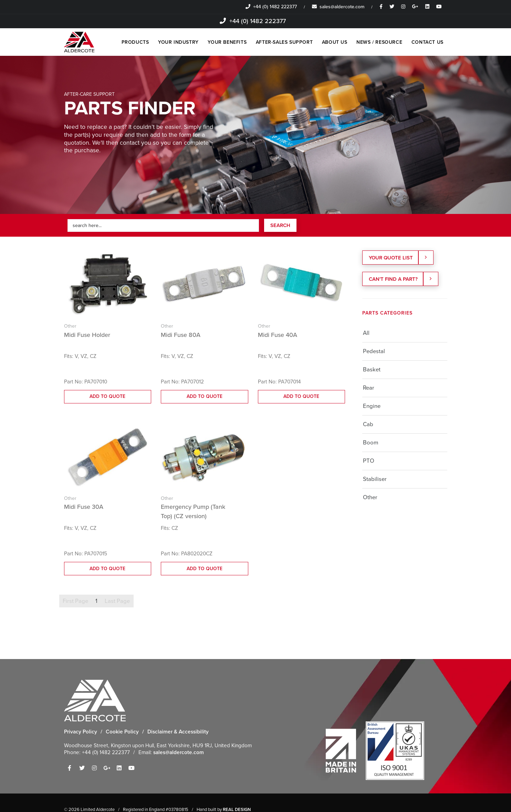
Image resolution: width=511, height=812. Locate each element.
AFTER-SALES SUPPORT (280, 42)
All (366, 334)
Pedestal (374, 352)
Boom (371, 443)
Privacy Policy (81, 732)
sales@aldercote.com (338, 7)
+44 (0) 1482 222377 (271, 7)
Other (370, 498)
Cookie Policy (122, 732)
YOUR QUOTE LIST (399, 258)
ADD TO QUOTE (107, 397)
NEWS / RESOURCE (378, 42)
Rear (369, 388)
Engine (372, 407)
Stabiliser (375, 480)
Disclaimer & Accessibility (178, 732)
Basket (372, 370)
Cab (368, 425)
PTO (369, 461)
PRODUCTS (128, 42)
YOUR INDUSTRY (172, 42)
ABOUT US (332, 42)
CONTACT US (427, 42)
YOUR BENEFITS (222, 42)
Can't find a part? (401, 280)
